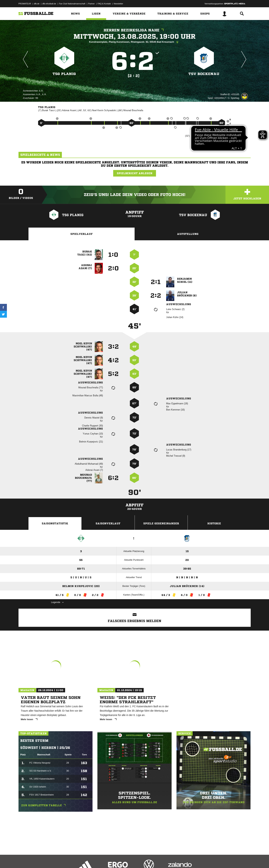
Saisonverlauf (108, 523)
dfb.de (37, 4)
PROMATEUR (25, 4)
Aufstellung (188, 234)
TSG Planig (64, 74)
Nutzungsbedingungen (64, 859)
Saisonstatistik (55, 523)
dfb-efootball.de (49, 4)
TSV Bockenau (204, 74)
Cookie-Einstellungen (125, 859)
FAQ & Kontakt (104, 4)
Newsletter (118, 4)
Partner (91, 4)
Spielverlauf (82, 234)
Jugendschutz (84, 859)
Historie (214, 523)
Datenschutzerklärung (41, 859)
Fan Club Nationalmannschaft (72, 4)
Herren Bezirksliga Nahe (134, 30)
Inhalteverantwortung (103, 859)
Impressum (23, 859)
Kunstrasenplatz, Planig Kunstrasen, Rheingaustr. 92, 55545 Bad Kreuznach (134, 42)
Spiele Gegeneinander (161, 523)
